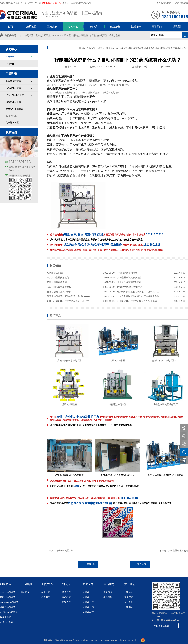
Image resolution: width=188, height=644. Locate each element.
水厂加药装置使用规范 (58, 277)
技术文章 (10, 57)
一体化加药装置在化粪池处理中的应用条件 (138, 296)
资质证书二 (88, 597)
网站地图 (59, 640)
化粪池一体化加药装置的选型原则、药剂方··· (69, 301)
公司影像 (128, 607)
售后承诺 (108, 592)
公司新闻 (10, 64)
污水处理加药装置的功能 (129, 282)
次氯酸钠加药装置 (99, 35)
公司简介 (128, 592)
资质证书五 (88, 612)
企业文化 (128, 602)
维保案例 (108, 597)
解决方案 (66, 602)
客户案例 (25, 592)
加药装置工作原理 (56, 273)
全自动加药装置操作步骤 (59, 292)
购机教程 (66, 597)
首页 (100, 48)
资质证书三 (88, 602)
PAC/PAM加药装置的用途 (130, 287)
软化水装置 (115, 35)
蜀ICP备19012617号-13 (129, 640)
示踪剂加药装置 (181, 3)
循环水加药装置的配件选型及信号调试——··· (69, 296)
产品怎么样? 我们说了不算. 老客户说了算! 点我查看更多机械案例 (82, 481)
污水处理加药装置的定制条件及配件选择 (137, 301)
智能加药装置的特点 (127, 273)
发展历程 (128, 597)
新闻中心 (111, 48)
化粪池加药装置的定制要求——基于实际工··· (139, 292)
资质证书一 (88, 592)
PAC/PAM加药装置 (62, 35)
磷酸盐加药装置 (80, 35)
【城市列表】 (49, 640)
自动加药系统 (55, 81)
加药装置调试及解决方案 (129, 277)
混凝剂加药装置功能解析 (59, 287)
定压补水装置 (12, 123)
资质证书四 (88, 607)
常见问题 (66, 592)
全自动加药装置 (164, 3)
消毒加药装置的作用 (57, 282)
